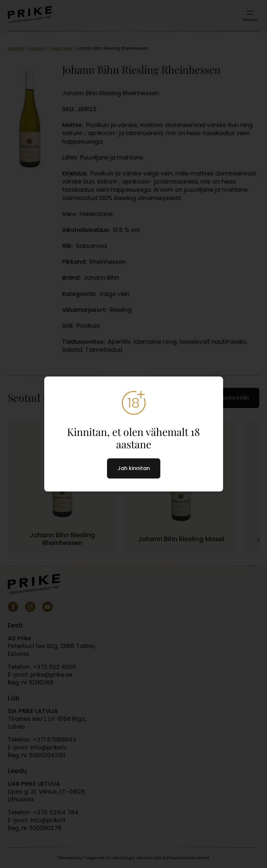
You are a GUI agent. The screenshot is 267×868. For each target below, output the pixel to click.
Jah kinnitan (134, 468)
